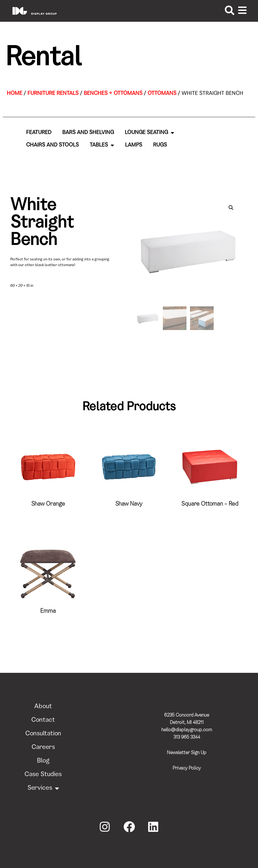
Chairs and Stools (52, 145)
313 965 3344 (187, 738)
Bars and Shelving (88, 133)
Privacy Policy (187, 769)
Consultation (43, 734)
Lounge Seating (150, 133)
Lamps (134, 145)
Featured (39, 133)
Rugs (160, 145)
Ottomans (162, 94)
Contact (43, 720)
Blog (43, 761)
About (43, 707)
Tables (102, 145)
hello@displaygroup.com (187, 730)
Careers (43, 748)
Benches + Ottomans (113, 94)
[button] (231, 208)
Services (43, 788)
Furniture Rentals (53, 94)
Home (15, 94)
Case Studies (43, 775)
